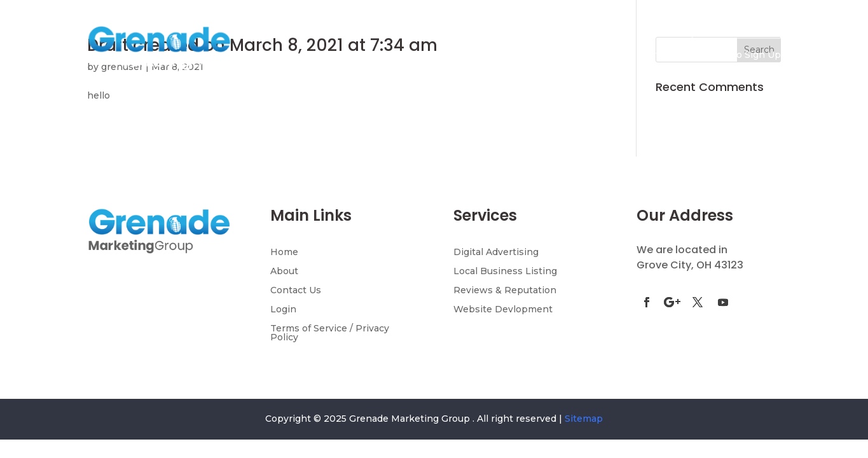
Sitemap (584, 419)
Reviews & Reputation (505, 291)
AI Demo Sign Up (741, 55)
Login (283, 310)
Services (518, 55)
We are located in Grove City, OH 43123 (690, 257)
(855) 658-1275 (739, 26)
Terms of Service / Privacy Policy (330, 333)
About (284, 272)
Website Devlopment (503, 310)
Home (372, 55)
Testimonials (594, 55)
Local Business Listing (505, 272)
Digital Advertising (496, 253)
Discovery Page (436, 55)
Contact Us (663, 55)
